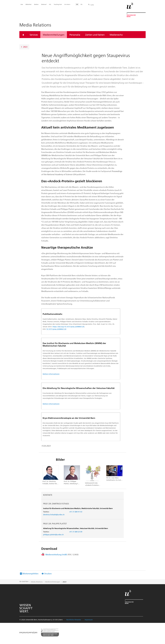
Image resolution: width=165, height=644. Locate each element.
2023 (25, 47)
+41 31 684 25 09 (76, 532)
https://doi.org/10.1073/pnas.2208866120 (68, 327)
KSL (50, 4)
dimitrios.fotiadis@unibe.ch (54, 514)
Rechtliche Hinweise (74, 620)
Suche (92, 5)
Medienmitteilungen (54, 35)
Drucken (48, 573)
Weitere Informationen (51, 374)
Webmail (44, 4)
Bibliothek (29, 4)
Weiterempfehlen (31, 573)
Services (34, 35)
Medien (36, 4)
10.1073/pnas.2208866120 (56, 329)
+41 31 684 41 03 (76, 512)
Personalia (75, 35)
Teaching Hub (58, 4)
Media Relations (37, 582)
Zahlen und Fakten (95, 35)
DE (77, 4)
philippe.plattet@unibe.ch (53, 534)
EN (81, 4)
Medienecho (116, 35)
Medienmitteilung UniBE (62, 554)
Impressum (89, 620)
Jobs (22, 4)
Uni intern (67, 4)
